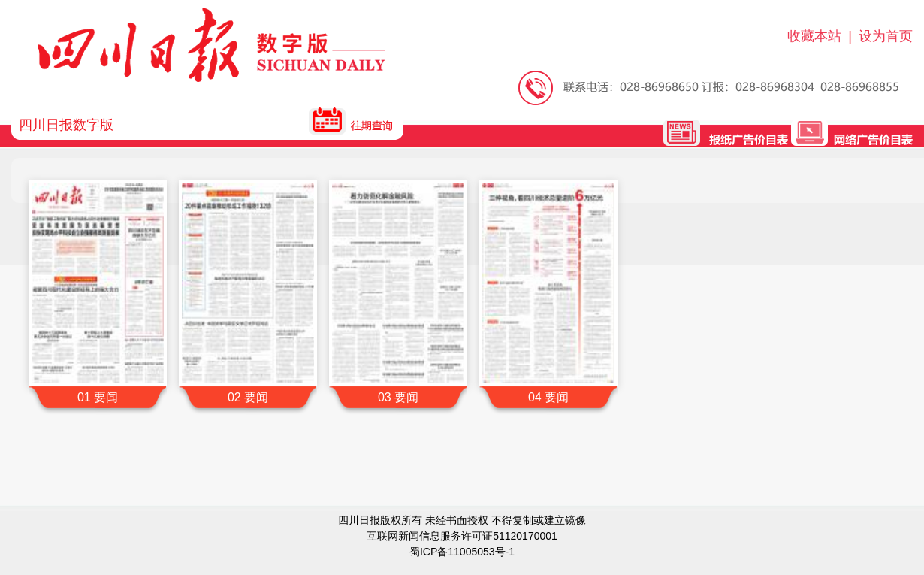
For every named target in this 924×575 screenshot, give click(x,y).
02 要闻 (248, 397)
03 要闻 (398, 397)
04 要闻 (548, 397)
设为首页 (886, 36)
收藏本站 (814, 36)
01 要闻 (98, 397)
